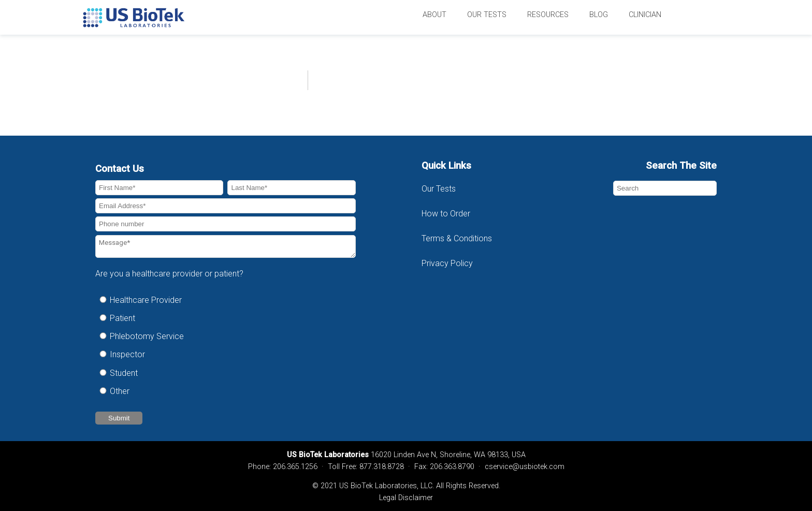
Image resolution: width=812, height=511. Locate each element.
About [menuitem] (434, 15)
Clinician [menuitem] (645, 15)
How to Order (446, 214)
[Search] (665, 188)
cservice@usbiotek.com (525, 467)
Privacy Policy (447, 263)
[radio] (226, 300)
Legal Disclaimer (406, 498)
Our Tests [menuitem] (487, 15)
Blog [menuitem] (599, 15)
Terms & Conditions (458, 238)
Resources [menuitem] (548, 15)
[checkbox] (226, 346)
